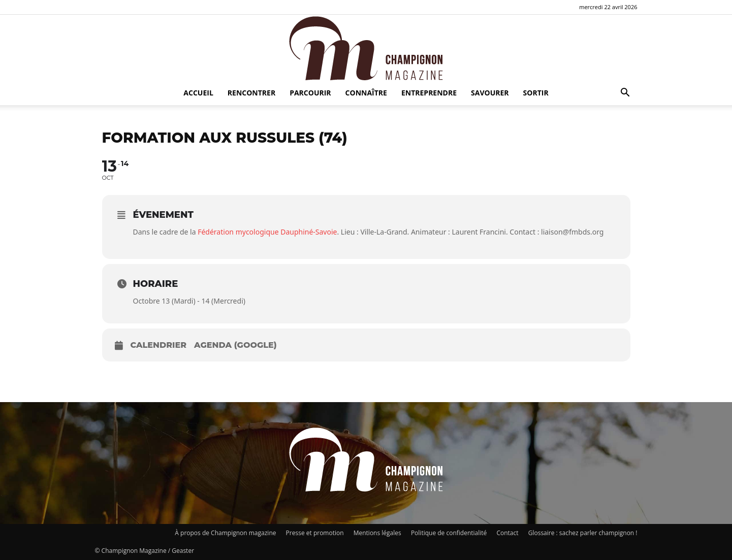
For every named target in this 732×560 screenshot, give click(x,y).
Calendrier (159, 345)
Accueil (198, 93)
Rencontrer (251, 93)
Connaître (366, 93)
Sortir (536, 93)
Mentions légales (377, 533)
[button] (625, 94)
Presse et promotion (315, 533)
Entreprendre (429, 93)
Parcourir (310, 93)
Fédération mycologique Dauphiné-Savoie (267, 232)
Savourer (490, 93)
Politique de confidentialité (449, 533)
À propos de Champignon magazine (225, 533)
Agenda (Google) (235, 345)
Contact (507, 533)
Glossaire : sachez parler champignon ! (583, 533)
